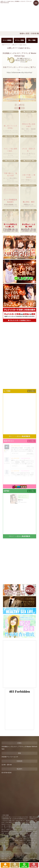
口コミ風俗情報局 (24, 436)
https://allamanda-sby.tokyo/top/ (19, 72)
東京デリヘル (13, 436)
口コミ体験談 (7, 40)
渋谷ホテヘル (13, 536)
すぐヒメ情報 (19, 40)
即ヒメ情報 (32, 40)
